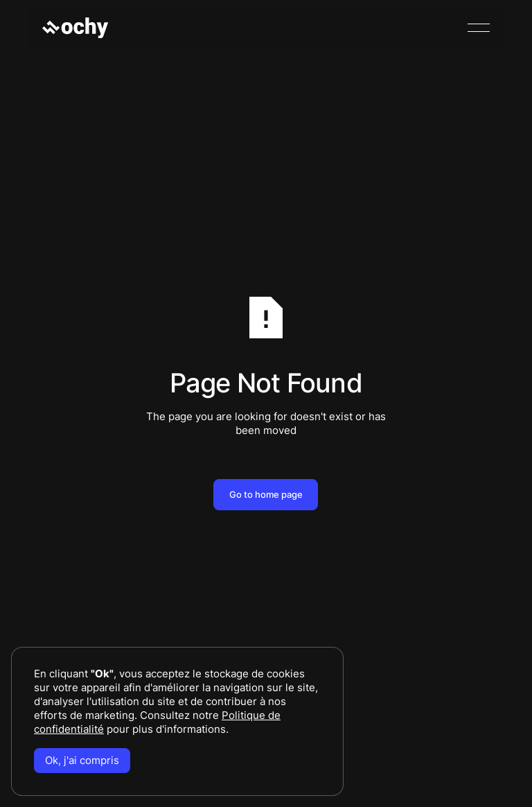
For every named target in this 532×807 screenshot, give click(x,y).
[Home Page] (76, 28)
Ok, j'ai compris (82, 760)
